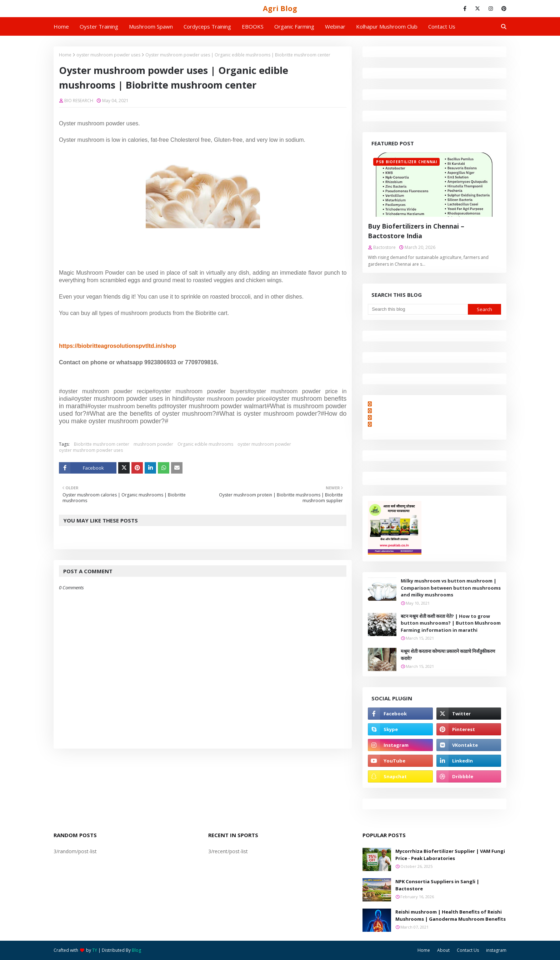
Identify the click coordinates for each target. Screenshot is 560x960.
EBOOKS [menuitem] (253, 26)
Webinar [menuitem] (335, 26)
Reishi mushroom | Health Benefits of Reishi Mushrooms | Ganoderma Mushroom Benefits (451, 915)
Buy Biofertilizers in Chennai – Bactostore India (416, 231)
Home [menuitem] (61, 26)
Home (65, 55)
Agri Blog (280, 8)
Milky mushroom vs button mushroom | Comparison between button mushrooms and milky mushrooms (451, 588)
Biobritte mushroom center (102, 444)
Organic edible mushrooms (205, 444)
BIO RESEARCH (79, 101)
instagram (496, 950)
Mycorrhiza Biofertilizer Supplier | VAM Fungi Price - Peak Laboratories (450, 855)
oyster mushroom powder (264, 444)
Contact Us (468, 950)
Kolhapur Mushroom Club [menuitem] (387, 26)
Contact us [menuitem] (442, 26)
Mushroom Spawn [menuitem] (151, 26)
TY (95, 950)
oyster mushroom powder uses (108, 55)
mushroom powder (153, 444)
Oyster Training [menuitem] (99, 26)
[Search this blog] (418, 309)
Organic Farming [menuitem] (294, 26)
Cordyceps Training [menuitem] (207, 26)
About (443, 950)
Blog (136, 950)
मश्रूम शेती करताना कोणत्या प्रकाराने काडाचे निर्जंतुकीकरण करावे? (448, 655)
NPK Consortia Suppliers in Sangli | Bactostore (437, 885)
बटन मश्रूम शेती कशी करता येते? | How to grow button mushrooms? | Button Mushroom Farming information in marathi (451, 623)
